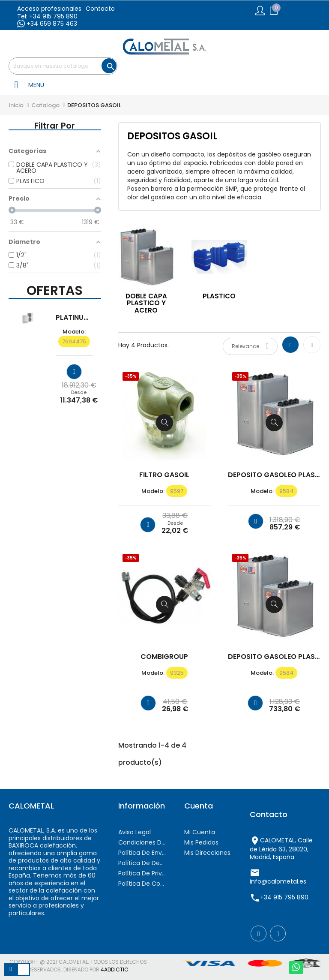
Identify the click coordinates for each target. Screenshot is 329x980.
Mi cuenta (200, 832)
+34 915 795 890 (284, 897)
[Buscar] (63, 66)
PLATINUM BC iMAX (74, 318)
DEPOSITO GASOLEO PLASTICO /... (274, 475)
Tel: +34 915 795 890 (47, 16)
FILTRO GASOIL (164, 475)
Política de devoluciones (143, 863)
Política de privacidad (143, 873)
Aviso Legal (135, 832)
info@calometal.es (278, 881)
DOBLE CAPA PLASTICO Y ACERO (146, 303)
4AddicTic (115, 969)
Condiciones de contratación (143, 842)
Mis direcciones (207, 853)
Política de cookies (143, 884)
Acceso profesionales (49, 9)
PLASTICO (219, 296)
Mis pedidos (201, 842)
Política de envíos (143, 853)
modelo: (74, 332)
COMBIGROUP (164, 657)
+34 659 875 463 (47, 24)
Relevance (250, 346)
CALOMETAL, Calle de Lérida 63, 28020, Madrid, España (281, 849)
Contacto (100, 9)
